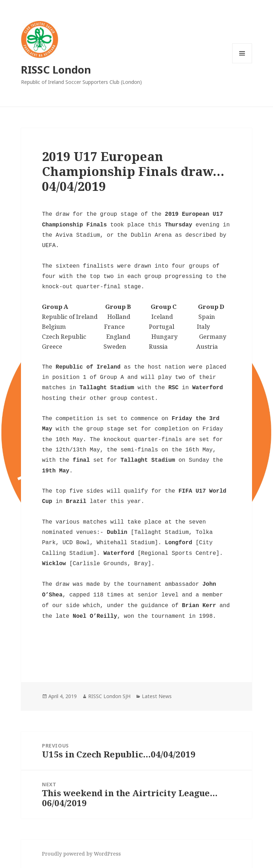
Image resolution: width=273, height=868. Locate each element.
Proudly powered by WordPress (81, 854)
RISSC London (56, 69)
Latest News (157, 696)
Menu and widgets (242, 63)
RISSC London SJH (109, 696)
